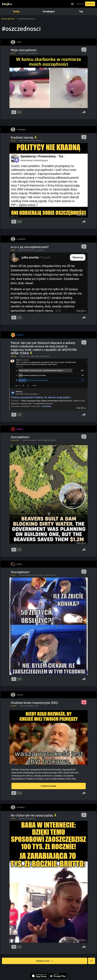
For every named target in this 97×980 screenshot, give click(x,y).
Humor (13, 53)
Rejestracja (90, 4)
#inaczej (29, 141)
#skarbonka (23, 53)
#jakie (25, 440)
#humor (22, 575)
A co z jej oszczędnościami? (30, 247)
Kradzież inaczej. (24, 137)
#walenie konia (51, 575)
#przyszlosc (30, 250)
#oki (37, 706)
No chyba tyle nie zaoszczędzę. (34, 815)
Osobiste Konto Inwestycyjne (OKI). (34, 703)
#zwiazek (22, 250)
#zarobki (22, 818)
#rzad (22, 706)
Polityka (14, 356)
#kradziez (23, 141)
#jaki (37, 356)
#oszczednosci (33, 53)
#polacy (23, 356)
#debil (33, 356)
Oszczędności (20, 437)
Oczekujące (49, 11)
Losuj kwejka (92, 962)
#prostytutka (30, 575)
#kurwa (41, 440)
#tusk (28, 356)
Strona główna (8, 19)
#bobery (53, 440)
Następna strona (45, 961)
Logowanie (80, 4)
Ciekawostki (15, 440)
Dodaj (16, 11)
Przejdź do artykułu (49, 786)
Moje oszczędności (24, 50)
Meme (13, 250)
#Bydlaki (47, 440)
